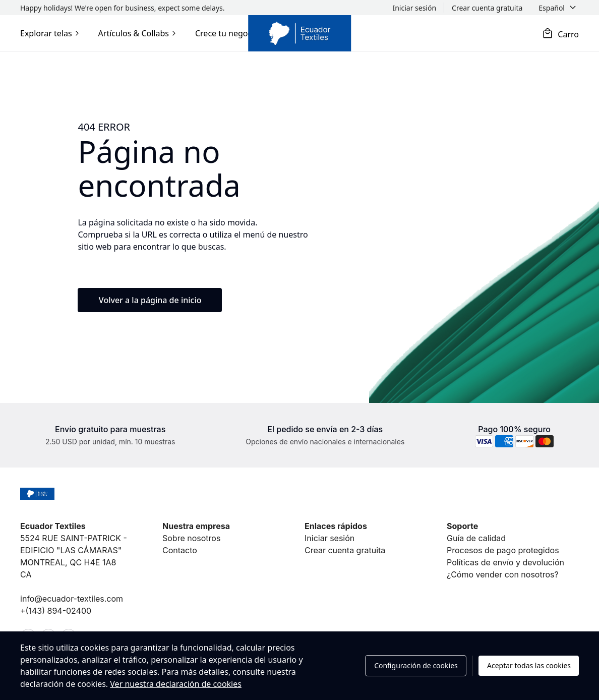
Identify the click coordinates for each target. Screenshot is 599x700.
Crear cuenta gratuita (345, 550)
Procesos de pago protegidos (503, 550)
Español (552, 8)
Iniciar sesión (330, 538)
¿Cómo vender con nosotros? (503, 574)
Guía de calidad (476, 538)
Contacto (180, 550)
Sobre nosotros (191, 538)
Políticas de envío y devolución (505, 562)
